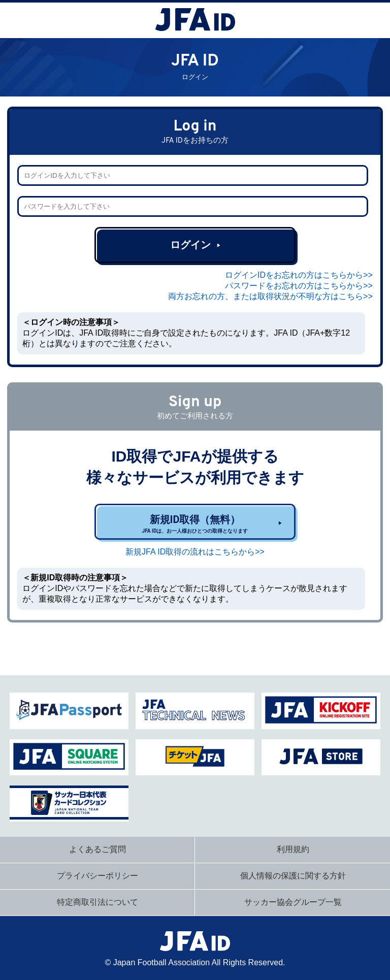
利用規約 (293, 849)
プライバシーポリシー (97, 876)
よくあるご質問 (97, 849)
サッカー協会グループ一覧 (293, 902)
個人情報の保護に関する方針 (293, 876)
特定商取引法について (97, 902)
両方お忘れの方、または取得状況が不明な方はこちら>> (270, 296)
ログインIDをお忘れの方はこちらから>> (299, 275)
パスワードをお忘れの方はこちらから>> (299, 286)
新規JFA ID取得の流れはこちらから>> (195, 552)
